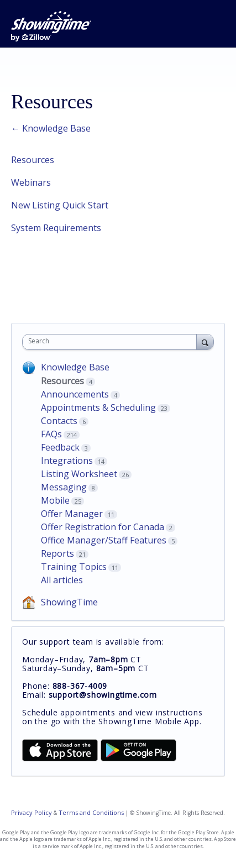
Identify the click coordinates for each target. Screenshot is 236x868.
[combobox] (112, 342)
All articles (62, 580)
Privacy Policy (32, 812)
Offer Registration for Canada (103, 527)
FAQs (51, 434)
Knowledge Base (75, 367)
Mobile (55, 500)
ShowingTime (69, 602)
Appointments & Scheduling (98, 407)
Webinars (31, 182)
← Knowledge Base (51, 128)
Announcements (75, 394)
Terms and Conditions (91, 812)
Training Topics (74, 567)
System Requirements (56, 228)
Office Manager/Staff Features (104, 540)
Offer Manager (72, 514)
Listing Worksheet (79, 474)
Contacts (59, 421)
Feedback (60, 447)
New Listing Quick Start (60, 205)
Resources (33, 160)
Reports (57, 553)
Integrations (67, 461)
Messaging (64, 487)
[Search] (205, 342)
